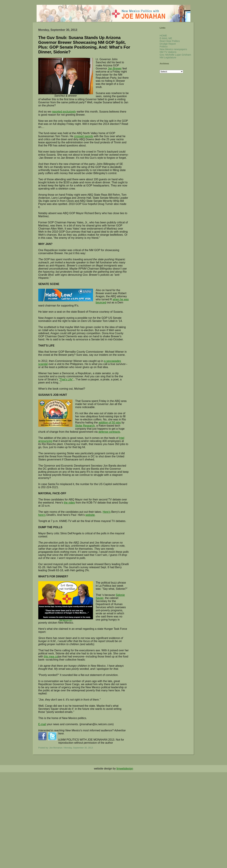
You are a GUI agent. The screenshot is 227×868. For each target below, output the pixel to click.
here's (42, 515)
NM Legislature (168, 57)
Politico (164, 47)
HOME (163, 36)
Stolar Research (85, 426)
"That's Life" (66, 379)
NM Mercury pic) (66, 620)
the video (69, 503)
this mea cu (51, 657)
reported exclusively (64, 112)
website (90, 515)
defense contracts (109, 432)
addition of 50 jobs (110, 423)
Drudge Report (168, 44)
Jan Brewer (115, 68)
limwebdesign (125, 769)
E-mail (42, 724)
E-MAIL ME (166, 38)
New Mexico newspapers (173, 49)
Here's (107, 512)
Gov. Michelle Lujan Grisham (175, 55)
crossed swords (84, 136)
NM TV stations (168, 52)
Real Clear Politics (170, 41)
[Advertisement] (103, 796)
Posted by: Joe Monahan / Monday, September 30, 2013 (66, 748)
